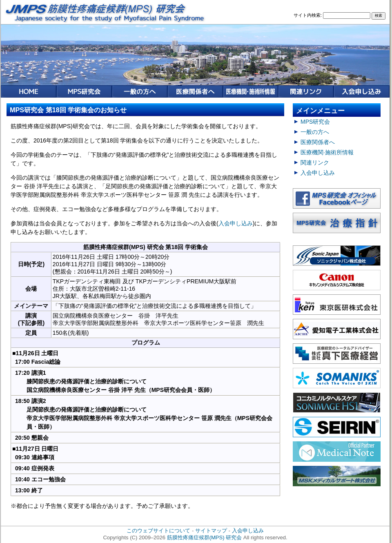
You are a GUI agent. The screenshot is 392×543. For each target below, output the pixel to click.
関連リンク (315, 162)
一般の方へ (315, 132)
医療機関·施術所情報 (327, 152)
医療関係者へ (318, 142)
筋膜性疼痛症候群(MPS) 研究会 (205, 537)
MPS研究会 (315, 122)
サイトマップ (211, 531)
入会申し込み (236, 223)
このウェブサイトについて (158, 531)
